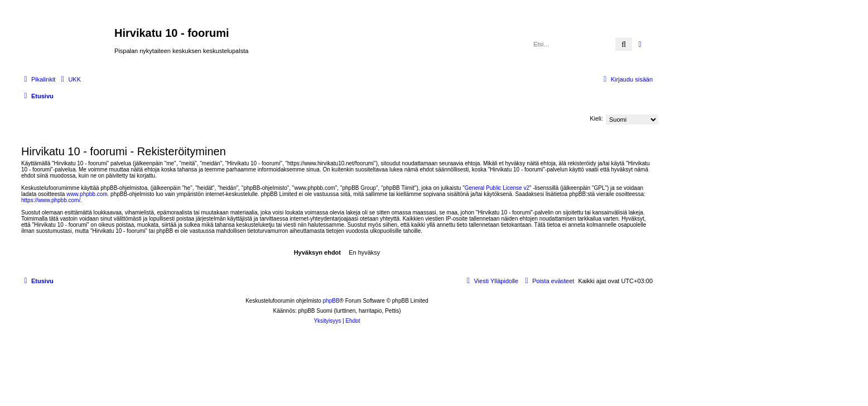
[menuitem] (69, 79)
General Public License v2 (497, 188)
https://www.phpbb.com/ (51, 200)
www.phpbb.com (87, 194)
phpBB (331, 301)
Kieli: (596, 118)
